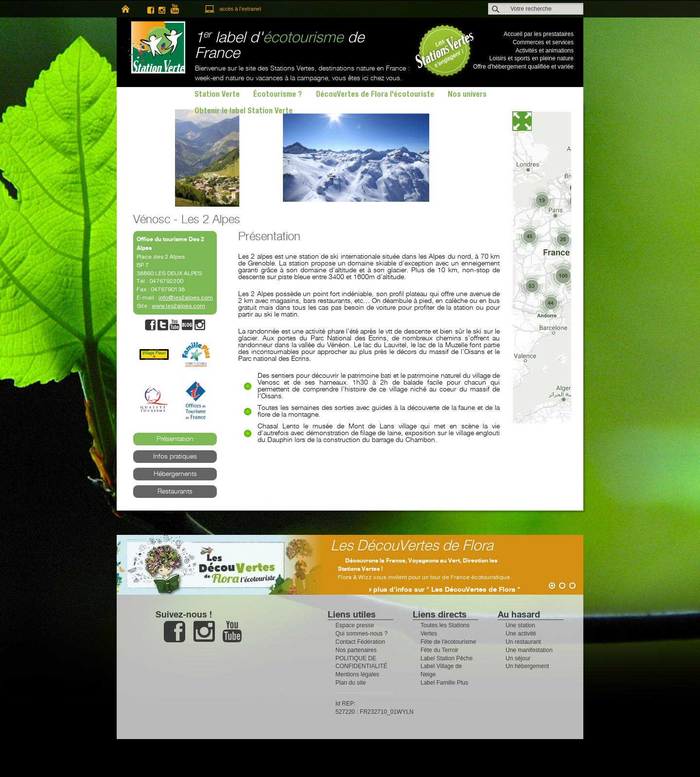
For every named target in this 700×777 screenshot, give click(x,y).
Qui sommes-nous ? (361, 634)
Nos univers (467, 95)
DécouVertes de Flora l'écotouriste (375, 95)
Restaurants (175, 492)
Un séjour (518, 658)
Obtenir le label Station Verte (244, 112)
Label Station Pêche (446, 658)
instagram (162, 9)
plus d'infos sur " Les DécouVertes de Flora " (447, 590)
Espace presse (355, 625)
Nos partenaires (356, 650)
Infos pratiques (175, 457)
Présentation (175, 439)
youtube (179, 9)
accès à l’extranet (240, 9)
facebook (151, 9)
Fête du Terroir (439, 650)
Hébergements (175, 474)
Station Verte (153, 47)
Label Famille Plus (444, 683)
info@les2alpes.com (186, 298)
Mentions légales (357, 674)
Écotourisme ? (278, 95)
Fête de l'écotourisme (448, 642)
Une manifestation (529, 650)
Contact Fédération (360, 642)
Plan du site (351, 683)
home (125, 9)
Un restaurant (523, 642)
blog (187, 325)
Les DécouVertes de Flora (412, 546)
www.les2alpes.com (178, 306)
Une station (520, 625)
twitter (163, 325)
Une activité (521, 634)
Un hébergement (527, 666)
